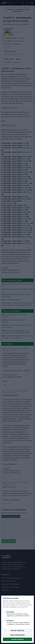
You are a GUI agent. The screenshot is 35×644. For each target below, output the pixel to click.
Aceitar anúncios (18, 639)
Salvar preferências (18, 635)
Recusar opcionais (17, 630)
